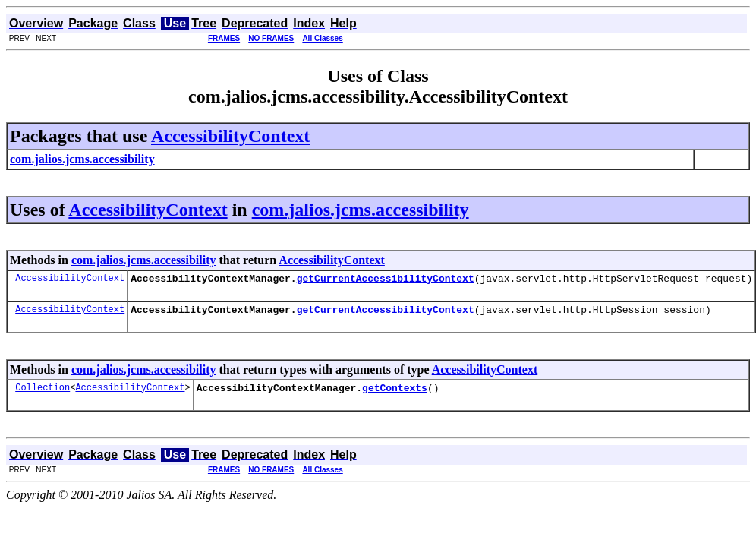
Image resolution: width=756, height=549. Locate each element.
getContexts (395, 394)
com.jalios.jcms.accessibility (361, 210)
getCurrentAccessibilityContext (386, 280)
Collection (43, 394)
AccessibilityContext (230, 136)
